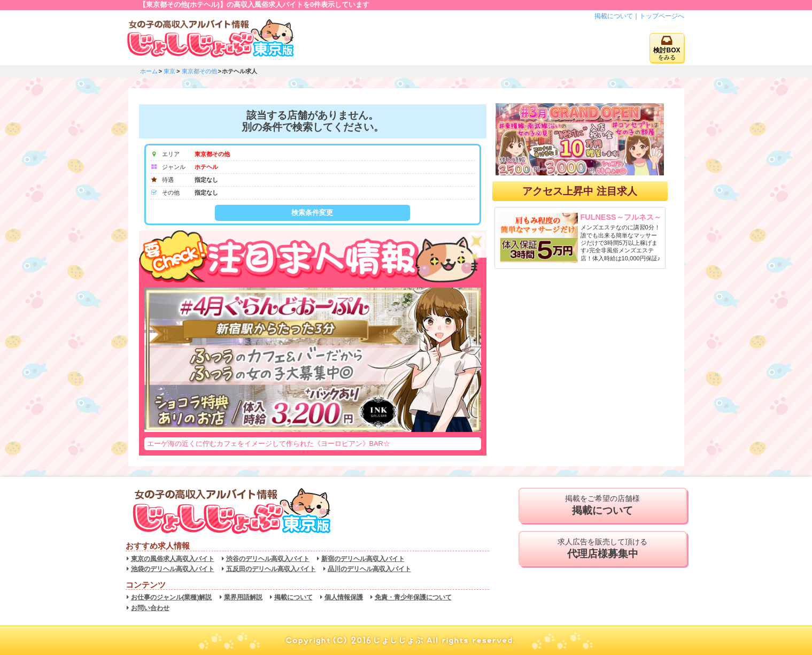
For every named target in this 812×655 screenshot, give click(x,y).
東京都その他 (199, 71)
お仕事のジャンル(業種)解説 (172, 597)
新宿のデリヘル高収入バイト (363, 559)
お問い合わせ (150, 608)
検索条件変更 (312, 213)
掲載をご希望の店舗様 (603, 505)
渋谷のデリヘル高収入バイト (268, 559)
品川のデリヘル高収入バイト (369, 569)
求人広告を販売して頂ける (603, 549)
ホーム (149, 71)
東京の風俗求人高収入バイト (173, 559)
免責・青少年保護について (413, 597)
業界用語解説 (243, 597)
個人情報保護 (344, 597)
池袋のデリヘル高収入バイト (173, 569)
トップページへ (662, 16)
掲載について (614, 16)
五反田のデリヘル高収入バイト (271, 569)
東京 (169, 71)
